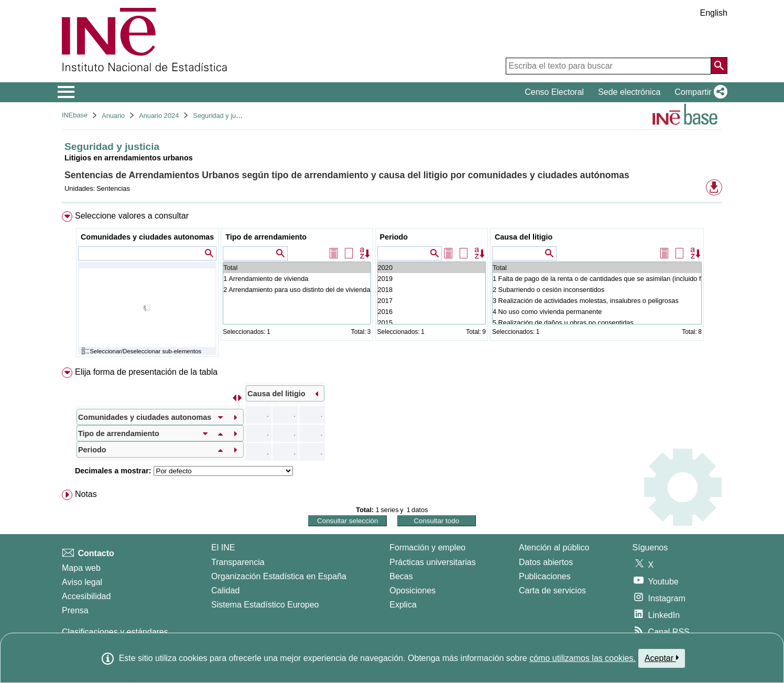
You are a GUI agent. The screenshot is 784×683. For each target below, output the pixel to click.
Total (297, 268)
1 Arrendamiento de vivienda (297, 279)
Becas (401, 576)
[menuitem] (392, 286)
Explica (403, 605)
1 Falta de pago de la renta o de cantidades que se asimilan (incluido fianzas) (597, 279)
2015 (432, 323)
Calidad (225, 590)
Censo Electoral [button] (554, 92)
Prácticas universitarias (433, 562)
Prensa (75, 610)
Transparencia (238, 562)
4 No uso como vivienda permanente (597, 312)
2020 (432, 268)
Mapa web (81, 568)
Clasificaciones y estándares (115, 632)
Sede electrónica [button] (629, 92)
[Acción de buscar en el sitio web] (719, 66)
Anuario (113, 116)
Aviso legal (82, 582)
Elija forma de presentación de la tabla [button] (146, 372)
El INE (223, 548)
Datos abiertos (546, 562)
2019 (432, 279)
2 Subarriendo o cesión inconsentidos (597, 290)
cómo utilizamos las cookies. (582, 658)
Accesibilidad (86, 596)
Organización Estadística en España (279, 576)
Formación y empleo (427, 548)
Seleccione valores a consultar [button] (132, 216)
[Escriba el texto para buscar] (608, 66)
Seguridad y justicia (222, 116)
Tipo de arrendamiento (266, 237)
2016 (432, 312)
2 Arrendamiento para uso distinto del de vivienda (297, 290)
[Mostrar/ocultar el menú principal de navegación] (66, 92)
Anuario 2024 (159, 116)
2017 (432, 301)
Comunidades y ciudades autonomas (147, 237)
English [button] (714, 13)
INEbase (75, 115)
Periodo (394, 237)
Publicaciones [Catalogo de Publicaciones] (545, 576)
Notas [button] (86, 494)
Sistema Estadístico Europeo (265, 605)
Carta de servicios (552, 590)
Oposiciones (412, 590)
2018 (432, 290)
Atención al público (554, 548)
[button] (699, 92)
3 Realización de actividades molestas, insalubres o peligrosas (597, 301)
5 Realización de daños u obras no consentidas (597, 323)
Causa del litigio (524, 237)
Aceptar (662, 658)
